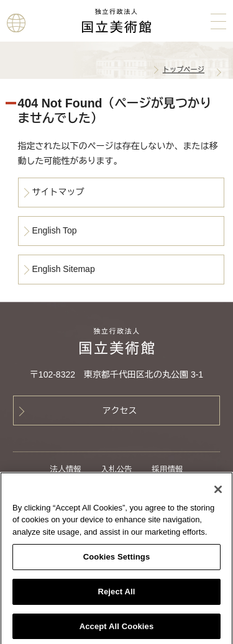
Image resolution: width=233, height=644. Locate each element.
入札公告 (116, 469)
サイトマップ (58, 192)
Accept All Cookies (117, 629)
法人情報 (65, 469)
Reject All (116, 594)
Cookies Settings (117, 560)
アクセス (120, 410)
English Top (55, 230)
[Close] (218, 492)
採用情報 (167, 469)
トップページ (184, 70)
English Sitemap (64, 269)
